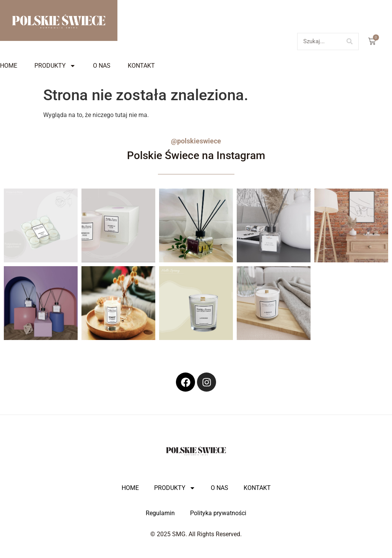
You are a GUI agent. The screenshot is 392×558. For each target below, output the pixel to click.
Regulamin (160, 513)
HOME (9, 66)
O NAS (102, 66)
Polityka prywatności (218, 513)
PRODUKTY (55, 66)
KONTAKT (141, 66)
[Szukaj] (350, 41)
